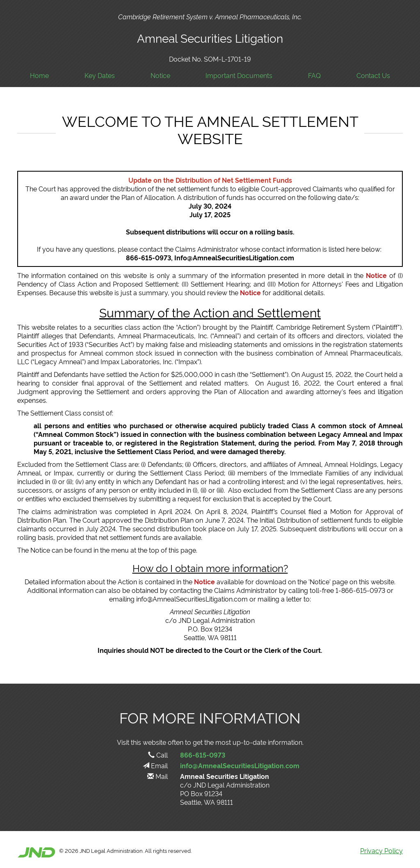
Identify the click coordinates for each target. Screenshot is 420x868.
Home (39, 75)
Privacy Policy (381, 850)
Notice (160, 75)
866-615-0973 (203, 755)
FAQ (314, 75)
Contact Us (373, 75)
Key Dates (100, 75)
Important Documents (239, 75)
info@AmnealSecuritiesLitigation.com (240, 765)
